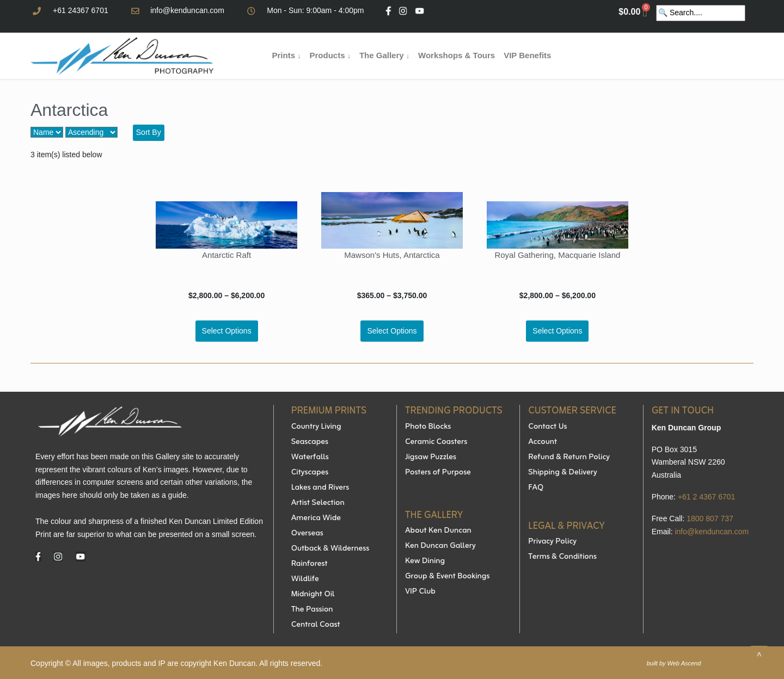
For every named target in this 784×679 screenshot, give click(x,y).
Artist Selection (318, 503)
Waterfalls (310, 458)
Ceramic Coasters (436, 442)
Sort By (149, 132)
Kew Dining (425, 561)
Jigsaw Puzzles (431, 458)
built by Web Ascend (674, 663)
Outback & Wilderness (330, 549)
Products (330, 55)
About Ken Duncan (438, 531)
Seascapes (310, 442)
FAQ (536, 488)
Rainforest (310, 564)
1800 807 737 (710, 518)
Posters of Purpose (438, 473)
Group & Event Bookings (447, 577)
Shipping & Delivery (562, 473)
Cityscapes (310, 473)
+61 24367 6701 (81, 10)
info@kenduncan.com (187, 10)
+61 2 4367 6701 (707, 497)
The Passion (312, 610)
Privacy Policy (552, 542)
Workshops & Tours (457, 55)
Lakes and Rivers (320, 488)
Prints (287, 55)
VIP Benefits (527, 55)
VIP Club (420, 592)
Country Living (316, 427)
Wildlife (305, 579)
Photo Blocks (428, 427)
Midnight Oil (313, 595)
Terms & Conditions (562, 557)
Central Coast (316, 625)
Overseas (307, 534)
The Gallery (384, 55)
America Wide (316, 518)
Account (543, 442)
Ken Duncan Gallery (440, 546)
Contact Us (547, 427)
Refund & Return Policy (569, 458)
